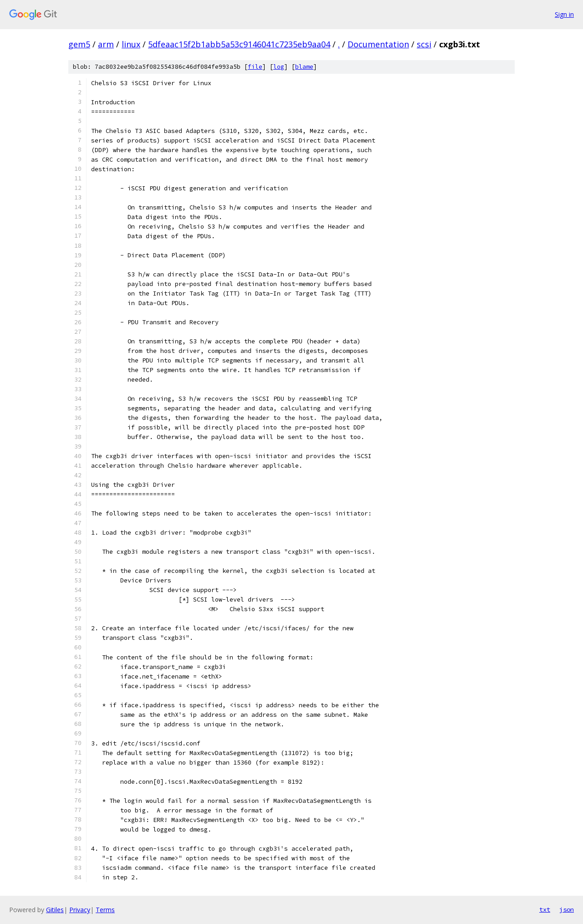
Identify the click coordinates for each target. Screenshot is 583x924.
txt (545, 909)
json (567, 909)
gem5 (79, 44)
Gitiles (55, 910)
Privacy (80, 910)
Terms (105, 910)
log (279, 67)
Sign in (564, 14)
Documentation (378, 44)
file (255, 67)
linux (131, 44)
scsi (424, 44)
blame (304, 67)
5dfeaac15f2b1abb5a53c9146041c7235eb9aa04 (239, 44)
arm (106, 44)
